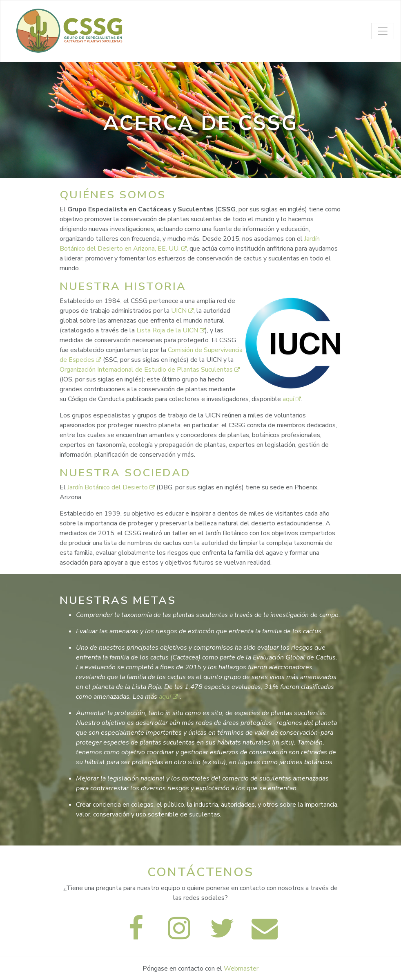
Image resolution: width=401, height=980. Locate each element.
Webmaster (241, 969)
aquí (292, 399)
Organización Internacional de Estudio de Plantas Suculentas (150, 370)
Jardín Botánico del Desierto (112, 487)
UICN (182, 311)
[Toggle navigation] (383, 31)
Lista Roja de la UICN (171, 330)
